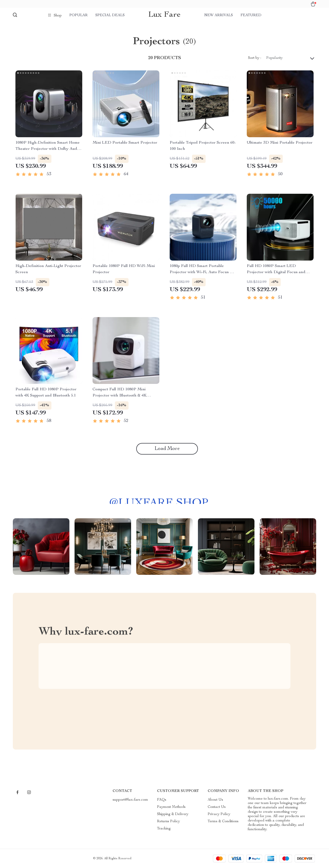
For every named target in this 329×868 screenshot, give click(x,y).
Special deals (110, 15)
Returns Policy (168, 821)
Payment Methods (171, 807)
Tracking (164, 829)
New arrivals (219, 15)
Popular (79, 15)
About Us (215, 800)
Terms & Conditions (223, 821)
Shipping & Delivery (173, 814)
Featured (251, 15)
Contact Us (217, 807)
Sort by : (255, 58)
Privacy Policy (219, 814)
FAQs (162, 800)
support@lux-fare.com (130, 800)
